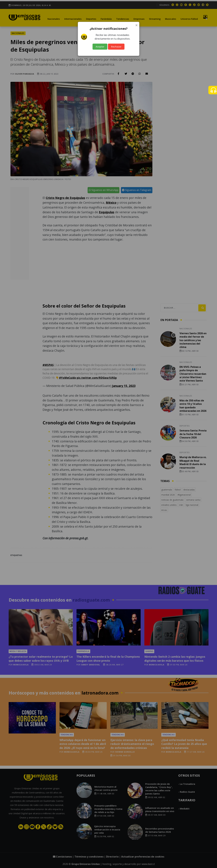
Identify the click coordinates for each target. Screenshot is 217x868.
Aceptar (100, 47)
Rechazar (116, 47)
